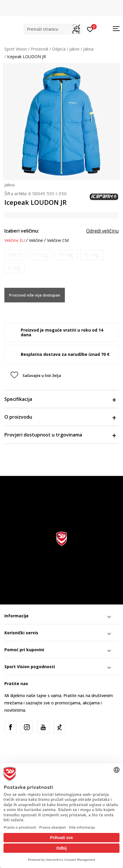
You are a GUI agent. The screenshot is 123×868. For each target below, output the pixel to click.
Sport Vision (16, 49)
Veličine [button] (36, 240)
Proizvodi (39, 49)
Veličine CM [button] (58, 240)
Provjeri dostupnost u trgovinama (60, 435)
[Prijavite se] (90, 29)
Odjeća (59, 49)
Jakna (88, 49)
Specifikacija (60, 399)
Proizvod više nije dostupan (35, 295)
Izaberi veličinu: (22, 231)
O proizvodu (60, 417)
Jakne (74, 49)
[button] (53, 29)
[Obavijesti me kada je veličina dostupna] (15, 255)
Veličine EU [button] (15, 240)
